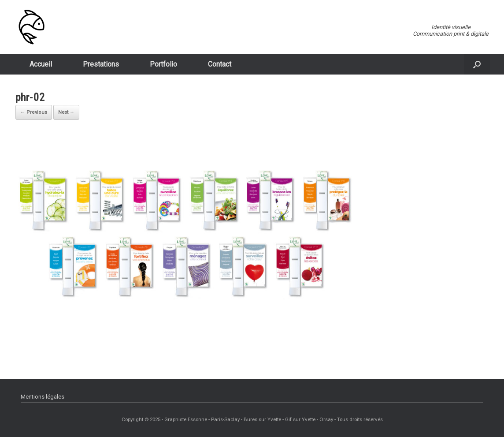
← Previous (34, 112)
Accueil (41, 64)
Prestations (101, 64)
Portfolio (163, 64)
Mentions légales (43, 397)
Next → (66, 112)
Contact (220, 64)
